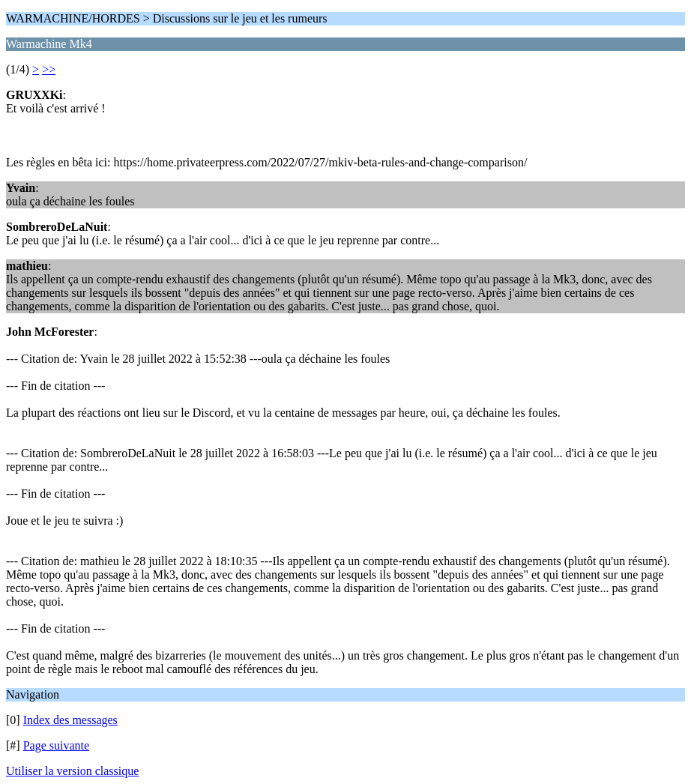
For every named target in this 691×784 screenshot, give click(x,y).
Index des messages (70, 720)
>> (49, 69)
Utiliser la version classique (72, 771)
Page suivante (56, 745)
